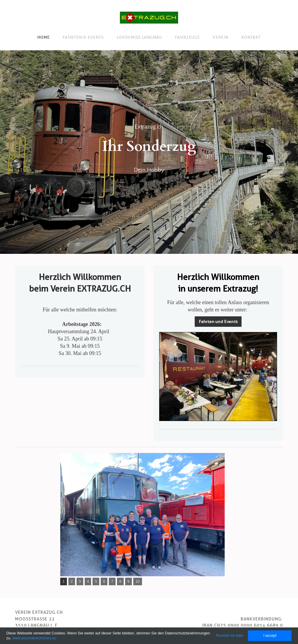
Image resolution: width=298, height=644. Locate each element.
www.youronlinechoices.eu (34, 638)
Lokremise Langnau (140, 37)
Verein (221, 37)
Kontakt (251, 37)
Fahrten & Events (83, 37)
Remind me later (230, 635)
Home (44, 37)
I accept (270, 635)
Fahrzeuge (187, 37)
